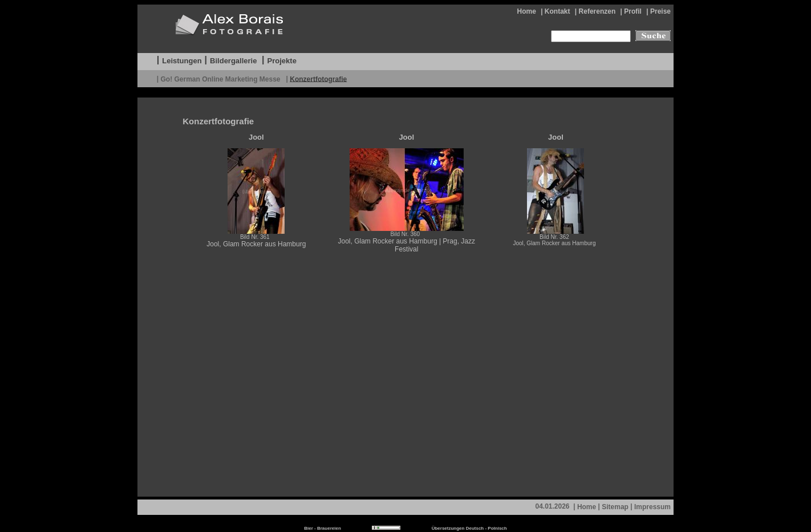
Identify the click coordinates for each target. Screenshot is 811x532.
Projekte (282, 61)
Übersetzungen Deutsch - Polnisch (469, 528)
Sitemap (615, 507)
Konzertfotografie (318, 79)
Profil (633, 11)
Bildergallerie (233, 61)
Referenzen (597, 11)
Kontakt (557, 11)
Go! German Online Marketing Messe (221, 79)
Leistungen (182, 61)
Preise (660, 11)
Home (526, 11)
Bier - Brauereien (322, 528)
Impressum (652, 507)
